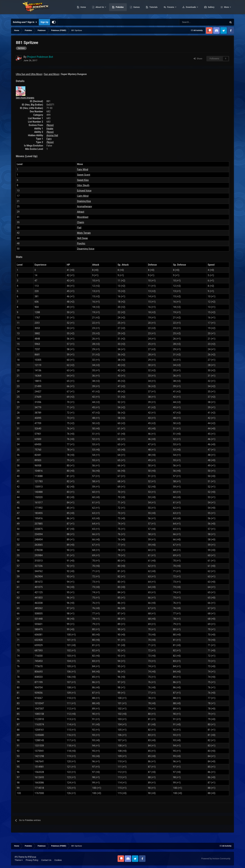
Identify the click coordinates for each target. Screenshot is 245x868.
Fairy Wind (83, 169)
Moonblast (83, 217)
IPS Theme (20, 857)
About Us (116, 9)
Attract (81, 212)
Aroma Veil (52, 135)
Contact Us (46, 860)
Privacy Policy (32, 860)
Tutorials (169, 9)
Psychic (81, 243)
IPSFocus (32, 857)
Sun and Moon (52, 74)
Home (99, 9)
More (226, 9)
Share (198, 59)
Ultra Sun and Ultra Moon (29, 74)
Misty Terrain (84, 233)
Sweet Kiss (83, 180)
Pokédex (136, 9)
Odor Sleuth (83, 185)
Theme (19, 860)
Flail (79, 228)
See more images (25, 98)
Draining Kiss (84, 201)
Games (153, 9)
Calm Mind (83, 196)
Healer (50, 129)
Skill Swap (82, 238)
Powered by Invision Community (216, 859)
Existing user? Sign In (25, 22)
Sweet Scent (84, 175)
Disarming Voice (86, 249)
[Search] (191, 22)
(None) (50, 125)
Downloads (207, 9)
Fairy (49, 139)
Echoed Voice (84, 191)
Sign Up (44, 22)
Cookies (58, 860)
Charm (81, 222)
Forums (187, 9)
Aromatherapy (85, 206)
